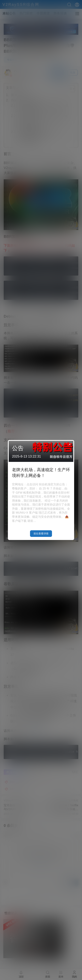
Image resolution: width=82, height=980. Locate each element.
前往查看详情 (41, 534)
